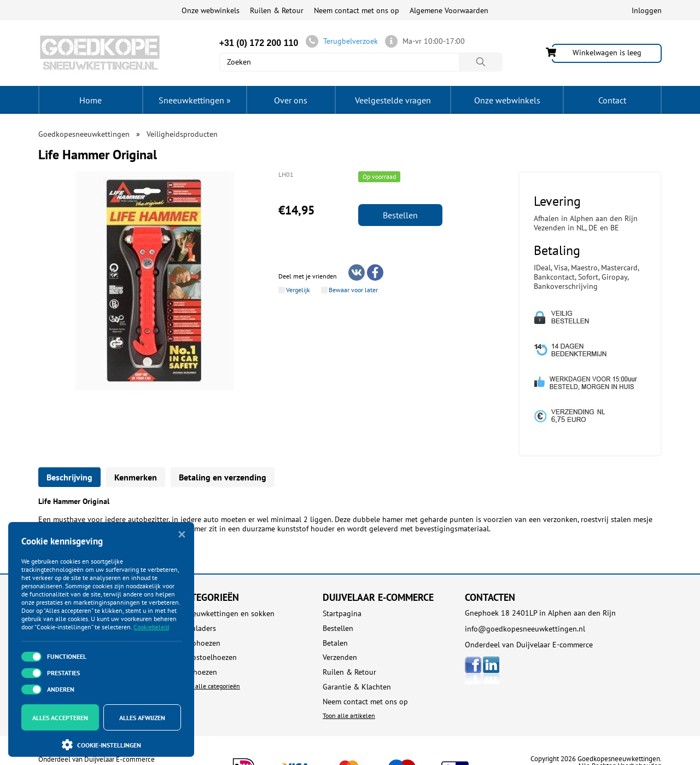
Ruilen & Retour (277, 10)
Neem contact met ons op (357, 10)
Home (91, 100)
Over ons (291, 100)
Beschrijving (69, 477)
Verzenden (340, 657)
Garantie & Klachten (357, 687)
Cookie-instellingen (101, 745)
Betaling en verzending (223, 477)
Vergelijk (298, 290)
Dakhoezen (199, 672)
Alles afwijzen (142, 718)
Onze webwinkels (211, 10)
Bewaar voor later (353, 290)
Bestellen (400, 215)
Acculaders (198, 628)
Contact (612, 100)
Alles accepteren (60, 718)
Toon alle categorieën (210, 686)
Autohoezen (200, 643)
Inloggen (647, 10)
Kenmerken (136, 477)
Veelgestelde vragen (393, 100)
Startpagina (342, 614)
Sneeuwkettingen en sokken (227, 614)
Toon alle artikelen (349, 715)
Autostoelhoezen (209, 657)
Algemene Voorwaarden (449, 10)
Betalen (335, 643)
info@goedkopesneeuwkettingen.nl (525, 629)
